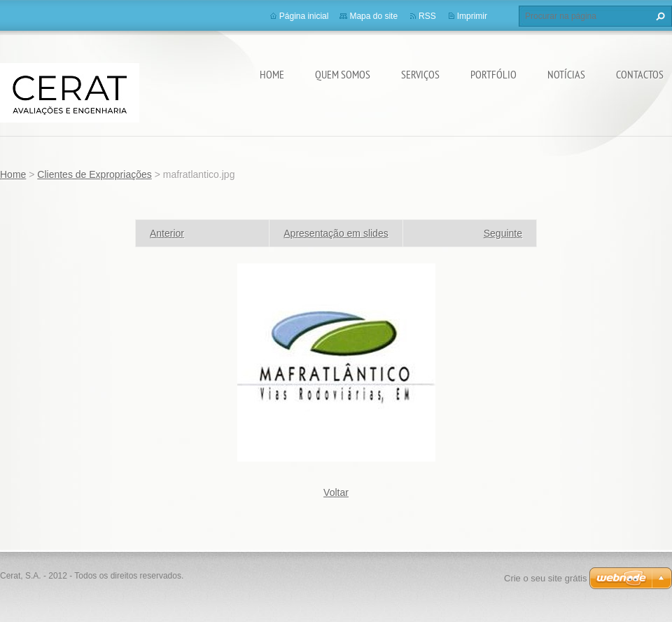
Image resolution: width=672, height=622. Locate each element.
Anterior (167, 233)
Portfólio (493, 74)
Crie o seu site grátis (546, 578)
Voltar (336, 492)
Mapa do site (373, 16)
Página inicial (304, 16)
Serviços (420, 74)
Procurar (659, 16)
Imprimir (472, 16)
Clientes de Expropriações (94, 174)
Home (272, 74)
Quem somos (343, 74)
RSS (427, 16)
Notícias (566, 74)
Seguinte (503, 233)
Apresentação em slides (336, 233)
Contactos (640, 74)
